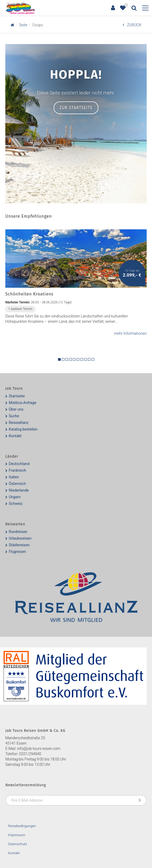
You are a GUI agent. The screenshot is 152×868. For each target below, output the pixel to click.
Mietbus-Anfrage (22, 403)
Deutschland (19, 464)
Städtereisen (19, 545)
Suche (14, 416)
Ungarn (15, 497)
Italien (14, 477)
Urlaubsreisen (20, 538)
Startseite (17, 396)
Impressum (17, 835)
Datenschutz (18, 844)
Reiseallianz (19, 423)
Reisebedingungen (22, 826)
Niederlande (19, 490)
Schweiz (16, 504)
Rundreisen (18, 532)
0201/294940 (30, 754)
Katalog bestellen (23, 429)
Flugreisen (17, 552)
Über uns (16, 409)
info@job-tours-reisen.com (39, 749)
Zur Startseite (76, 108)
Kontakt (15, 436)
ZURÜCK (132, 25)
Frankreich (17, 470)
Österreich (17, 484)
